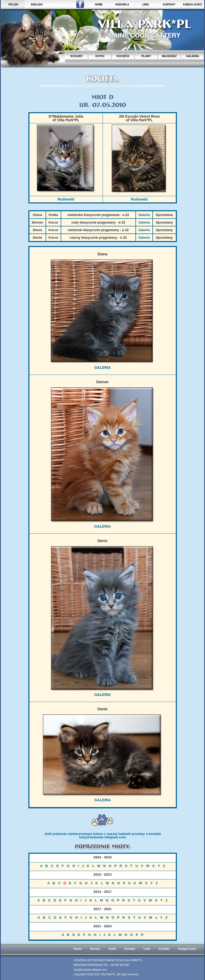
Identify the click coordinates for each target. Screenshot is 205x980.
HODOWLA (122, 5)
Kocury (95, 949)
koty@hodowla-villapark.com (103, 837)
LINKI (146, 5)
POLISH (13, 5)
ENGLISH (37, 5)
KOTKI (100, 56)
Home (78, 949)
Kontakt (164, 949)
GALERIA (192, 56)
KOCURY (76, 56)
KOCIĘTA (123, 56)
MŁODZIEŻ (169, 56)
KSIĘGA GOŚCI (193, 5)
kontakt (155, 834)
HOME (99, 5)
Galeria (144, 215)
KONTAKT (169, 5)
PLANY (146, 56)
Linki (147, 949)
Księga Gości (187, 949)
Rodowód (66, 199)
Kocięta (130, 949)
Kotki (113, 949)
